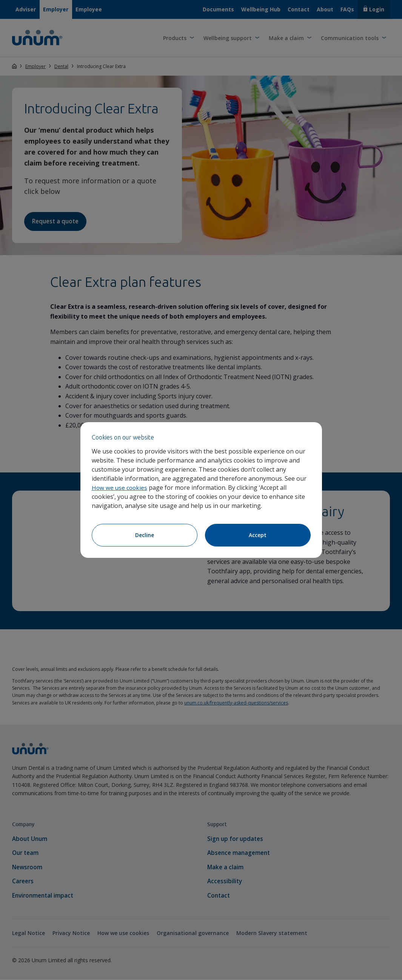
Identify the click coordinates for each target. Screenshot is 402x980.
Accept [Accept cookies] (258, 535)
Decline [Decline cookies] (145, 535)
